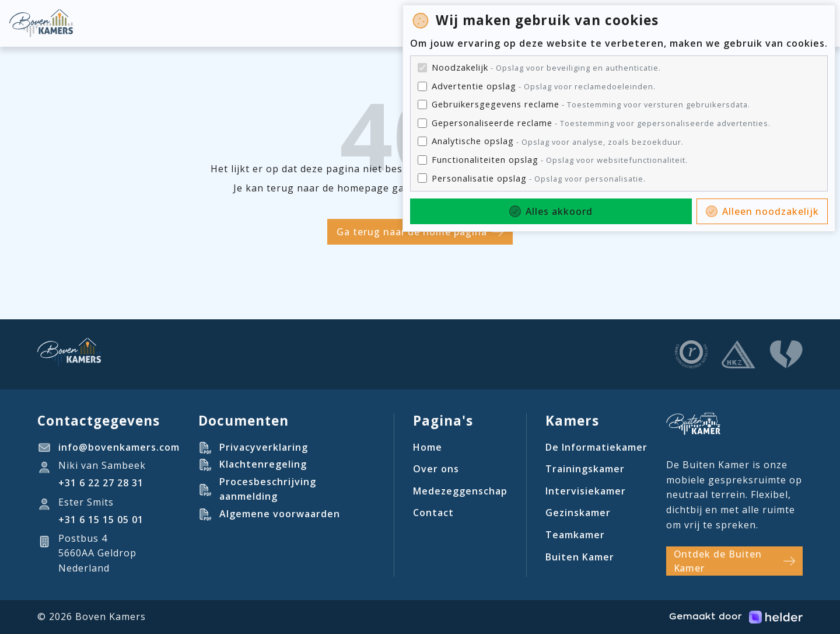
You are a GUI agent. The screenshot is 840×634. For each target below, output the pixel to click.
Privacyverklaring (264, 447)
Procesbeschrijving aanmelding (268, 489)
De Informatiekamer (596, 447)
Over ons (436, 469)
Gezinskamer (578, 513)
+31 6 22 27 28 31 (101, 483)
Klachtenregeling (263, 464)
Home (428, 447)
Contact (433, 513)
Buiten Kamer (580, 557)
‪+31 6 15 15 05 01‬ (101, 520)
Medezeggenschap (460, 491)
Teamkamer (575, 535)
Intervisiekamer (586, 491)
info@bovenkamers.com (119, 447)
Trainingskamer (585, 469)
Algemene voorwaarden (280, 514)
